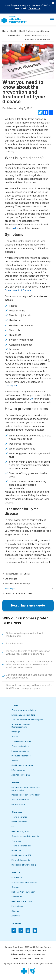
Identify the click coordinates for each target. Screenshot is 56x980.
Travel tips (16, 841)
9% (32, 399)
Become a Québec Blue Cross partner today (26, 789)
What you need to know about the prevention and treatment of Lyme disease (38, 35)
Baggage (16, 732)
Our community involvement (24, 882)
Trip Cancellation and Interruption (27, 720)
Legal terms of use (22, 958)
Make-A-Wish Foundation (23, 892)
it (50, 540)
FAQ (13, 826)
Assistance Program (21, 775)
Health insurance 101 (21, 855)
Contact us (34, 8)
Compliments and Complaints (25, 836)
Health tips (10, 588)
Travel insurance (19, 817)
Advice (15, 736)
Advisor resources (20, 800)
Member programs (20, 831)
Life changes (11, 579)
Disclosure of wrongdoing (24, 865)
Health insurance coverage (18, 584)
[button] (52, 20)
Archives (16, 916)
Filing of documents (21, 860)
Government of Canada (18, 290)
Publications (17, 906)
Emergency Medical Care (23, 715)
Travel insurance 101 (21, 846)
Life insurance (18, 770)
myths (15, 228)
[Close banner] (53, 3)
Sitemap (15, 911)
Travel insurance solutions (24, 710)
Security (39, 958)
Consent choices (37, 954)
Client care (17, 812)
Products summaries (21, 756)
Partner (15, 783)
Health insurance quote (22, 765)
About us (16, 873)
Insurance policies (20, 751)
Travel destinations (20, 746)
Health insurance (19, 822)
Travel (15, 705)
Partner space (18, 804)
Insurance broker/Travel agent (26, 795)
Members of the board (22, 901)
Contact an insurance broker (18, 593)
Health (15, 761)
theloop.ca (11, 386)
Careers (15, 887)
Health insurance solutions (17, 574)
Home (5, 31)
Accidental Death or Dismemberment (21, 726)
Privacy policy (18, 954)
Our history (17, 877)
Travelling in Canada (21, 741)
